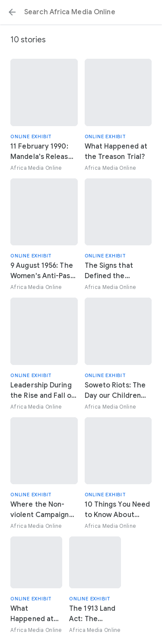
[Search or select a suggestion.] (81, 12)
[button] (12, 12)
